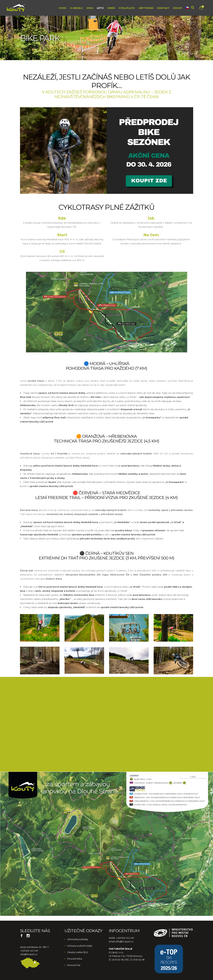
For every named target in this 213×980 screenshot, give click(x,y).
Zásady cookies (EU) (78, 952)
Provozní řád (74, 965)
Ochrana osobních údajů (80, 946)
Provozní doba (75, 959)
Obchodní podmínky (78, 939)
